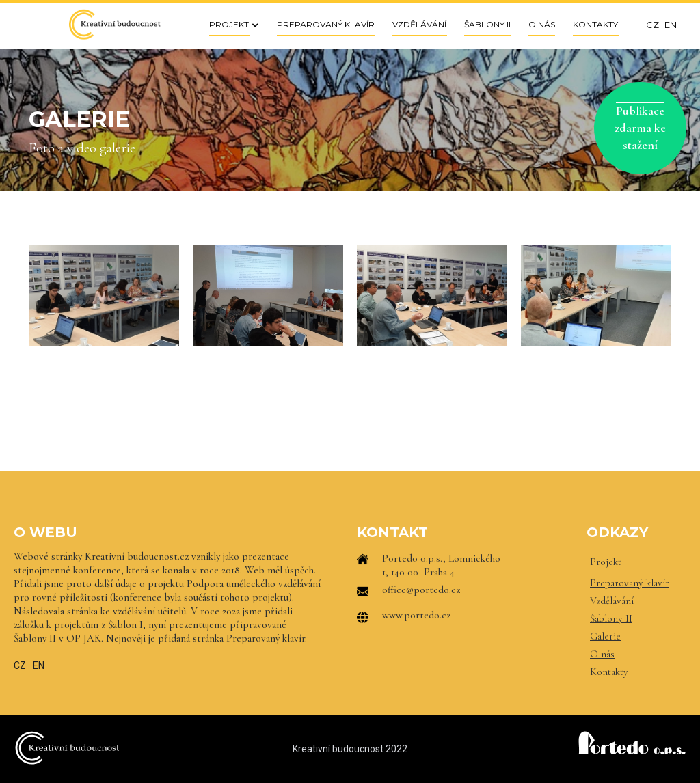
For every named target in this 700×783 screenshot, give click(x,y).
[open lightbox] (104, 296)
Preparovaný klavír (630, 583)
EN (39, 665)
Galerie (605, 636)
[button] (230, 24)
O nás (602, 654)
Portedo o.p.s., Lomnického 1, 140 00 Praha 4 (441, 565)
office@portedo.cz (421, 590)
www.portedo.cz (416, 615)
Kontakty (609, 672)
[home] (114, 24)
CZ (20, 665)
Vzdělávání (612, 601)
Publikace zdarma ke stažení (640, 128)
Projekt (606, 562)
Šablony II (611, 618)
